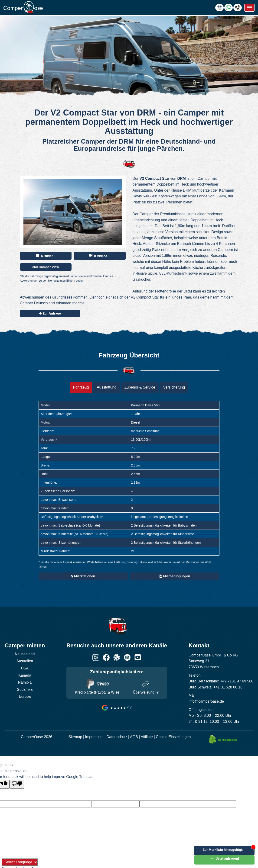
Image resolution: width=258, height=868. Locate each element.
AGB (134, 737)
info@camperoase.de (206, 701)
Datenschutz (117, 737)
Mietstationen (83, 576)
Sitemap (75, 737)
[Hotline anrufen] (238, 7)
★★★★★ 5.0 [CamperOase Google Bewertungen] (117, 708)
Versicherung (174, 387)
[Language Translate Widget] (20, 862)
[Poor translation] (17, 784)
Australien (25, 661)
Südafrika (25, 690)
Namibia (25, 682)
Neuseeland (25, 654)
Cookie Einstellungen (173, 737)
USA (25, 668)
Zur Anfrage (50, 313)
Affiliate (147, 737)
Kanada (25, 675)
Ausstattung (107, 387)
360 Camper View (46, 267)
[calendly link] (219, 7)
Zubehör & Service (140, 387)
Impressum (94, 737)
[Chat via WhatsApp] (229, 7)
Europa (25, 696)
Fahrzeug (81, 387)
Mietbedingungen (175, 576)
